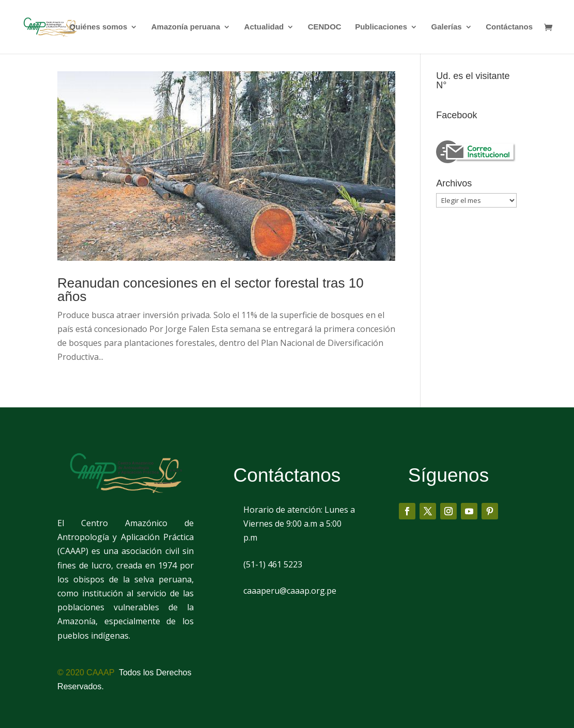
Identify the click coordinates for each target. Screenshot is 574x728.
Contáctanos (509, 27)
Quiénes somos (99, 27)
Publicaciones (381, 27)
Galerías (446, 27)
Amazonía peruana (186, 27)
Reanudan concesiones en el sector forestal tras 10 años (211, 290)
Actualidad (264, 27)
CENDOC (325, 27)
